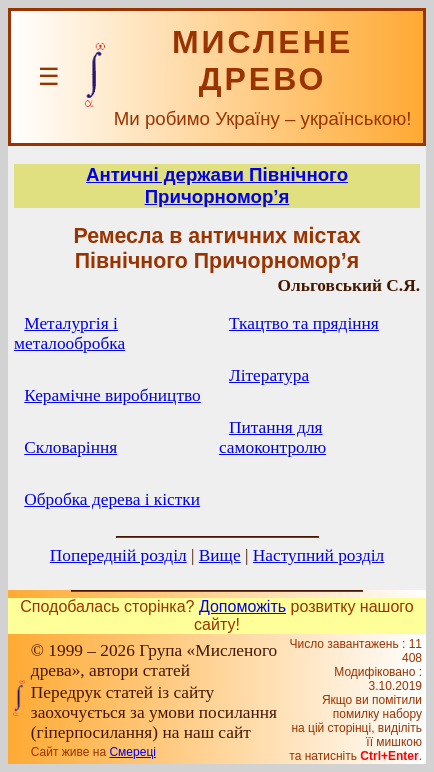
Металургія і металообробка (69, 333)
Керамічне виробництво (112, 395)
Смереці (132, 752)
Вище (220, 555)
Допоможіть (242, 606)
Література (269, 375)
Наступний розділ (318, 555)
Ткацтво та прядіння (304, 323)
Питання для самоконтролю (272, 437)
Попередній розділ (118, 555)
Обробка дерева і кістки (112, 499)
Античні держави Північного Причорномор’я (217, 185)
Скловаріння (70, 447)
